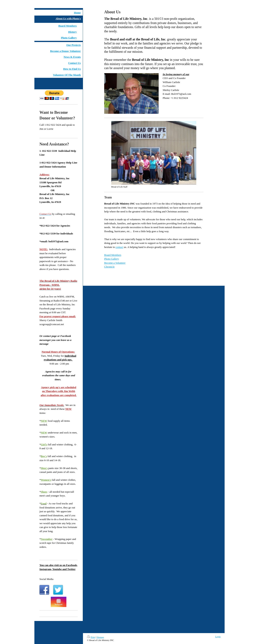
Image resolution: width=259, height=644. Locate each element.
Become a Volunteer (115, 263)
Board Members (113, 255)
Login (218, 637)
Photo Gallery (112, 259)
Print (91, 637)
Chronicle (109, 267)
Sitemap (100, 637)
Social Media (46, 579)
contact (119, 247)
